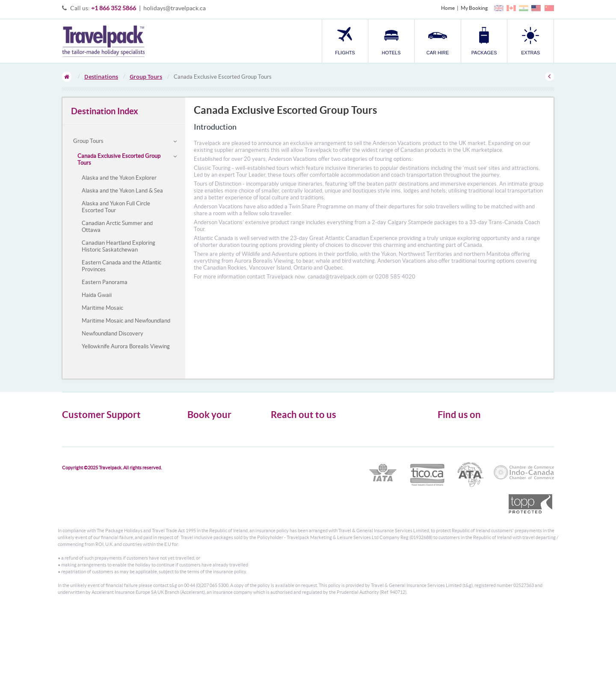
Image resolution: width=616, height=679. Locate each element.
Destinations (101, 77)
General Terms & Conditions (93, 437)
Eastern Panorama (105, 282)
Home (448, 8)
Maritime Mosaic (102, 308)
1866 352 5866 (314, 465)
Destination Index (105, 111)
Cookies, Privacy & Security (92, 444)
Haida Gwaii (97, 295)
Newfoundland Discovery (113, 334)
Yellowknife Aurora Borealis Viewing (126, 346)
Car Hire (197, 444)
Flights (195, 429)
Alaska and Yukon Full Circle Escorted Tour (116, 207)
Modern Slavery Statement (92, 460)
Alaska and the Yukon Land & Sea (122, 191)
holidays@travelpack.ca (175, 8)
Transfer (197, 460)
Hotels (195, 437)
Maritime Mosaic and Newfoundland (126, 321)
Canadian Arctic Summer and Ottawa (117, 227)
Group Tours (146, 77)
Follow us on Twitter (466, 433)
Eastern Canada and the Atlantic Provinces (121, 266)
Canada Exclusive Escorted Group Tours (119, 159)
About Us (73, 429)
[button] (530, 41)
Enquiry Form (78, 452)
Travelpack (103, 41)
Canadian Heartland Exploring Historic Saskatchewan (118, 246)
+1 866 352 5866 (114, 8)
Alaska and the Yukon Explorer (119, 178)
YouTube (454, 459)
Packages (198, 452)
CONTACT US (285, 488)
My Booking (474, 8)
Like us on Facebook (466, 446)
